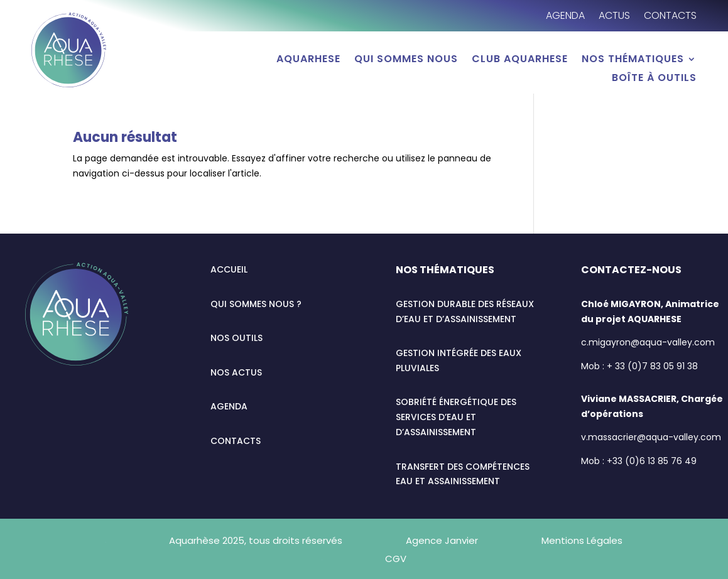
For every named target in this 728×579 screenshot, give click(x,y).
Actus (614, 17)
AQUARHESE (308, 60)
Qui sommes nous (406, 60)
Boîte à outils (654, 79)
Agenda (565, 17)
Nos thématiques (633, 60)
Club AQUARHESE (520, 60)
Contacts (670, 17)
